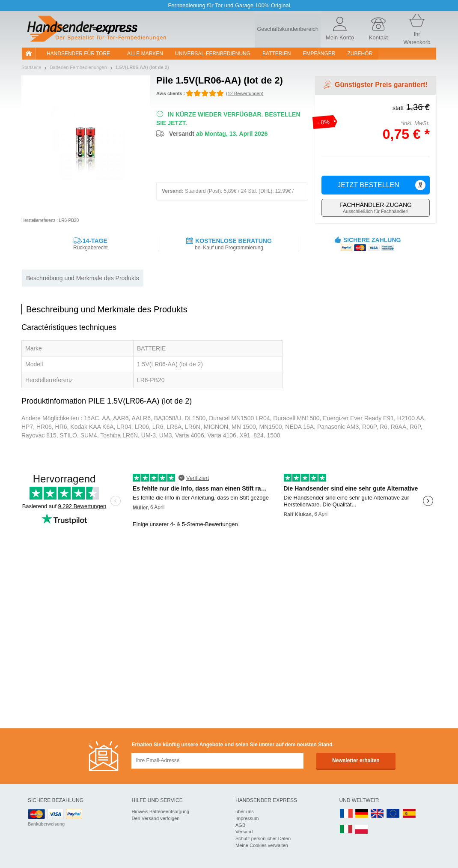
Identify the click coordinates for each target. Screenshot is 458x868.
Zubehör (360, 54)
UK (378, 814)
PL (362, 830)
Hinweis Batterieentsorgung (161, 811)
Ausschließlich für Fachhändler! (376, 208)
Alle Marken (145, 54)
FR (346, 814)
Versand (244, 832)
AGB (240, 825)
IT (346, 830)
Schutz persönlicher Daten (263, 838)
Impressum (247, 818)
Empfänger (319, 54)
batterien (277, 54)
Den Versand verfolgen (156, 818)
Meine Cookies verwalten (262, 845)
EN (393, 814)
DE (362, 814)
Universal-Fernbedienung (213, 54)
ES (409, 814)
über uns (245, 811)
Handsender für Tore (78, 54)
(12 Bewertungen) (245, 93)
